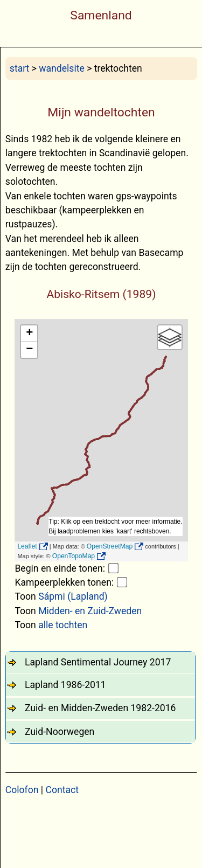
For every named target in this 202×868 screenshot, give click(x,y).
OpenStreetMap (110, 546)
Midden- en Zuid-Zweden (90, 611)
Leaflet (27, 546)
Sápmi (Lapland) (73, 596)
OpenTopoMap (74, 556)
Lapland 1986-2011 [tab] (65, 685)
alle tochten (63, 625)
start (20, 68)
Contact (62, 790)
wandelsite (61, 68)
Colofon (22, 790)
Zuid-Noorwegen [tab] (60, 732)
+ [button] (29, 334)
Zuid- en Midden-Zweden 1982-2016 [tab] (100, 708)
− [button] (29, 350)
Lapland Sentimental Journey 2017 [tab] (98, 662)
